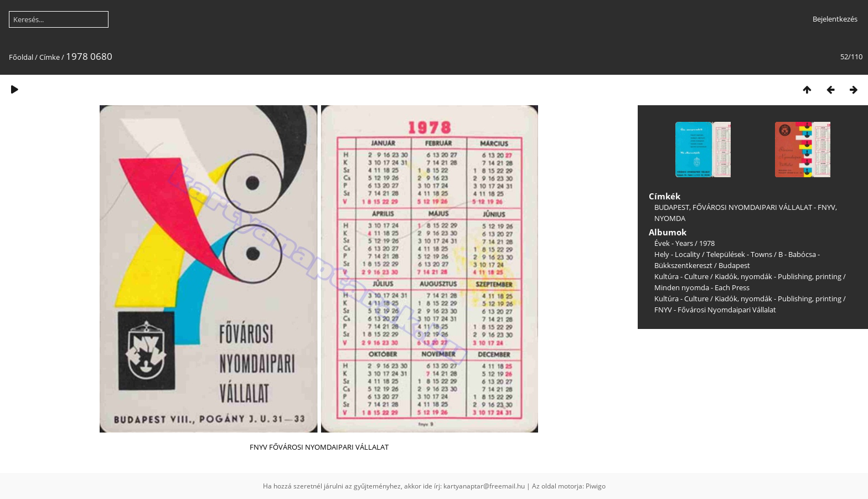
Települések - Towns (739, 254)
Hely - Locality (677, 254)
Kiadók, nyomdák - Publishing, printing (778, 276)
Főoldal (21, 57)
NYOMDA (670, 218)
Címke (50, 57)
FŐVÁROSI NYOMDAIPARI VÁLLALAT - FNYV (764, 207)
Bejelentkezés (835, 19)
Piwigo (596, 486)
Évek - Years (674, 243)
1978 (707, 243)
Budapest (734, 265)
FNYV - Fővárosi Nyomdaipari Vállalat (715, 310)
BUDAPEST (672, 207)
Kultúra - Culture (681, 276)
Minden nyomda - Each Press (702, 287)
